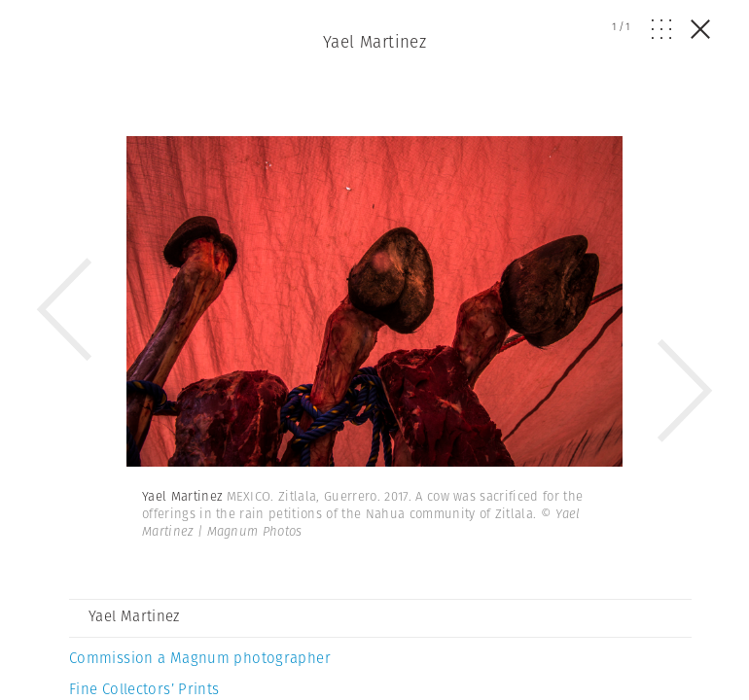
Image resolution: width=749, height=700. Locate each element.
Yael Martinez (375, 42)
